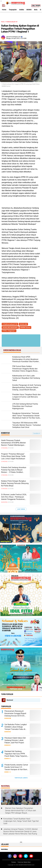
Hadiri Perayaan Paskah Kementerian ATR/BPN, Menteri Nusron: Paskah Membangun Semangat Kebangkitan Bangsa (14, 443)
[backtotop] (21, 843)
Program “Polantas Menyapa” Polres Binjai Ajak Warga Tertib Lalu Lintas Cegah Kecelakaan (13, 456)
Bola (36, 10)
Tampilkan (37, 433)
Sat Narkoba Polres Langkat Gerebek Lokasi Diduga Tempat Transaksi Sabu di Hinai (16, 727)
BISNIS (29, 10)
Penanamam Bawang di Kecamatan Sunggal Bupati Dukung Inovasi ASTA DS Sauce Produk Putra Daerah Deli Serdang (15, 713)
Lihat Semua (21, 509)
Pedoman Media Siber (24, 862)
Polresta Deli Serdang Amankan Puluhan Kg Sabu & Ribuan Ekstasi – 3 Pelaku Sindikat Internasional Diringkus (14, 470)
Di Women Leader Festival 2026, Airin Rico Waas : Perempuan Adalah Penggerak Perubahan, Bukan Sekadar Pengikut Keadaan (15, 497)
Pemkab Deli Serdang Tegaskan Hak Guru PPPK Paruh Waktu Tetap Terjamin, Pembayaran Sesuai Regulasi (16, 754)
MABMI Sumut (25, 327)
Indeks (22, 10)
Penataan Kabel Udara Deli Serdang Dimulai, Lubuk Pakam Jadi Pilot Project (15, 740)
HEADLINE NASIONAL (10, 327)
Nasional (10, 700)
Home (4, 10)
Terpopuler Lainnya (21, 778)
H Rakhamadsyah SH (11, 22)
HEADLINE (23, 324)
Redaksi (14, 862)
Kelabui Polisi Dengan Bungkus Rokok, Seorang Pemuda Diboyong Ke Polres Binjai (15, 483)
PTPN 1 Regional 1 (9, 331)
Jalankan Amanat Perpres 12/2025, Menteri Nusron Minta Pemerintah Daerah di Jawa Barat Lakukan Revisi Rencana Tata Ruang (21, 831)
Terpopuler (13, 10)
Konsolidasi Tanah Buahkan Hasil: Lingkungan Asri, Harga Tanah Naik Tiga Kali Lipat (21, 821)
